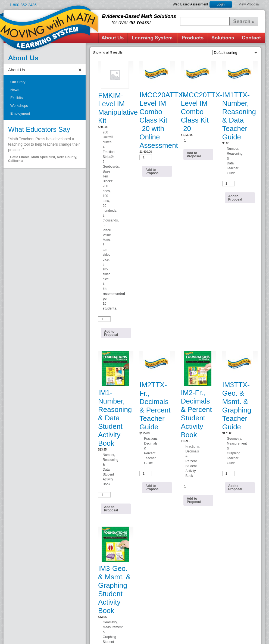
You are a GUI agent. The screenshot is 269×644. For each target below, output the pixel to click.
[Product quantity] (104, 319)
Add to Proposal (111, 333)
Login (220, 4)
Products (193, 38)
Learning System (153, 38)
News (15, 90)
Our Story (18, 82)
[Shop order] (235, 53)
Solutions (223, 38)
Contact (252, 38)
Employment (20, 113)
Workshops (19, 106)
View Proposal (249, 4)
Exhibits (17, 98)
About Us (113, 38)
